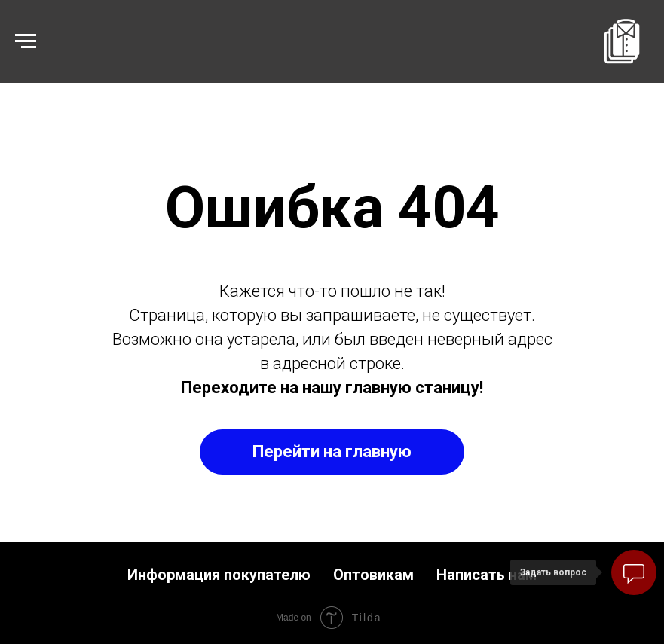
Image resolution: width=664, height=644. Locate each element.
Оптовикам (373, 575)
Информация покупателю (219, 575)
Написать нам (487, 575)
